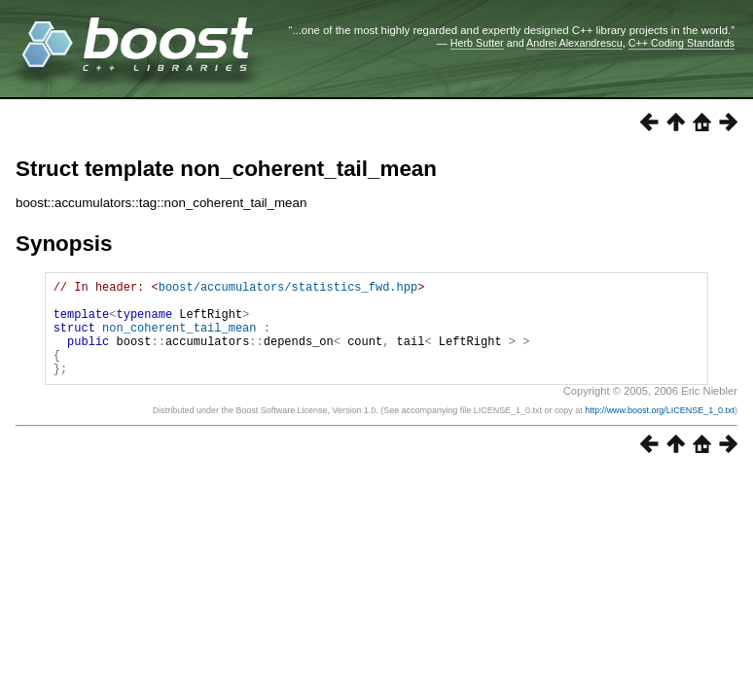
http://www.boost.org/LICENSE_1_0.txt (660, 431)
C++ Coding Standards (681, 43)
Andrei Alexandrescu (574, 43)
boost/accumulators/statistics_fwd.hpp (288, 289)
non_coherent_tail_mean (179, 339)
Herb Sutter (477, 43)
